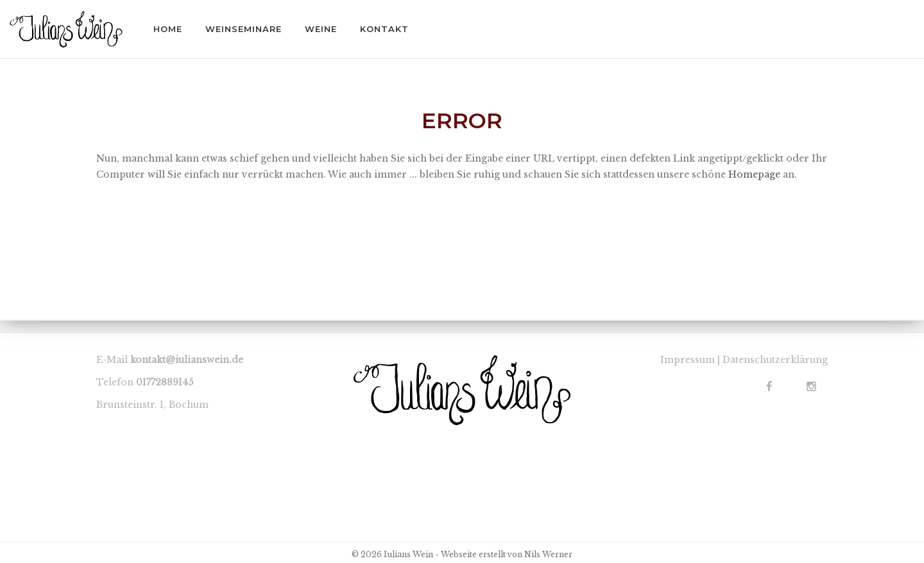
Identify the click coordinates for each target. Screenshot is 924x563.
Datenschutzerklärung (775, 360)
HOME (168, 29)
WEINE (321, 29)
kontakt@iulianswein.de (187, 360)
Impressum (688, 360)
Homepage (754, 174)
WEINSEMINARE (244, 29)
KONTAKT (384, 29)
